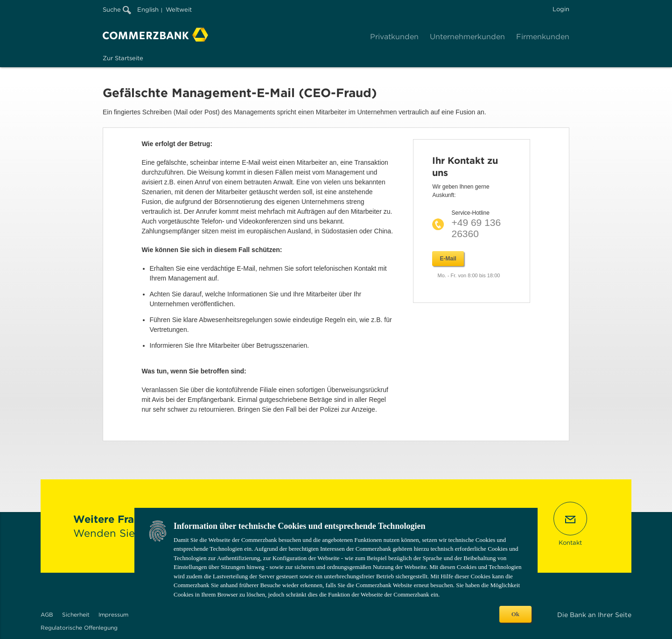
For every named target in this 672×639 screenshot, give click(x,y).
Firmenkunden (543, 37)
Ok (515, 614)
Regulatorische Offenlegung (79, 628)
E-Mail (448, 259)
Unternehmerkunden (467, 37)
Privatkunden (394, 37)
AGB (47, 614)
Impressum (113, 614)
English (148, 10)
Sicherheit (76, 614)
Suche (117, 10)
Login (561, 9)
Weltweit (179, 10)
